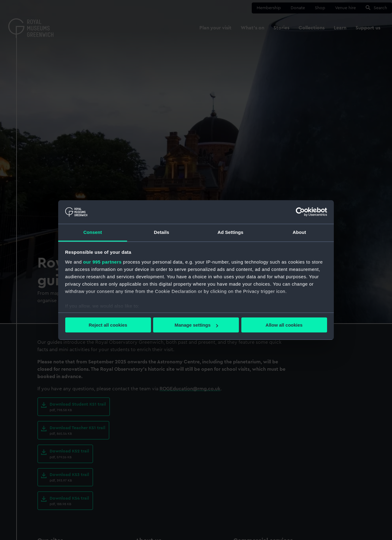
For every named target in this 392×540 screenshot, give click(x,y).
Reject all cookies (108, 325)
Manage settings (196, 325)
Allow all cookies (284, 325)
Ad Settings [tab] (230, 232)
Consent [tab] (93, 232)
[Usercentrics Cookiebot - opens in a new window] (300, 212)
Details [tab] (162, 232)
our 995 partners (103, 262)
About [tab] (300, 232)
